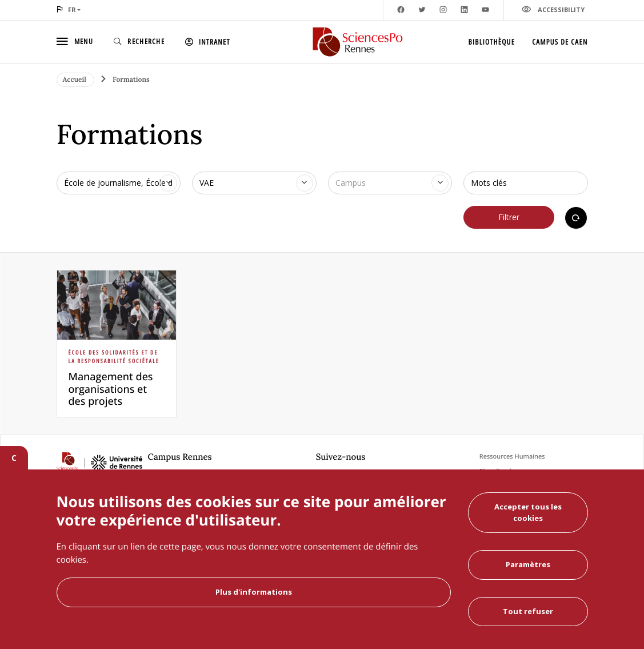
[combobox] (119, 183)
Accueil (76, 80)
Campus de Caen (560, 42)
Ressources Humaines (512, 457)
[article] (117, 344)
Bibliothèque (492, 42)
